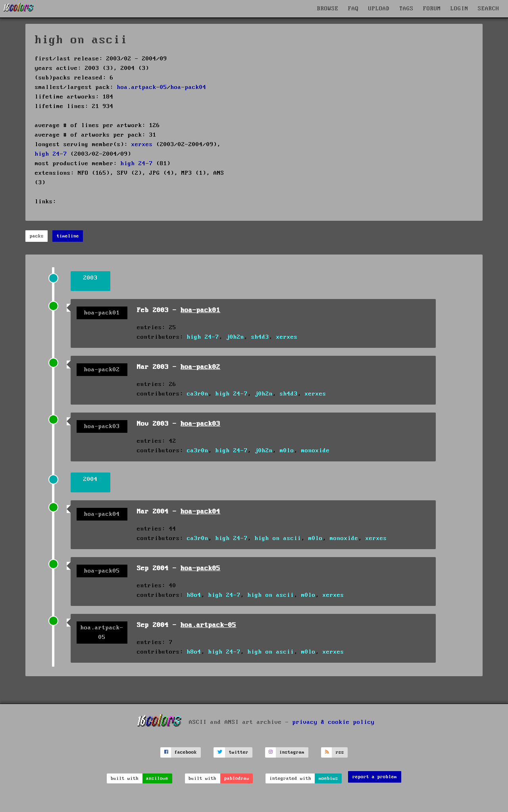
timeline (68, 236)
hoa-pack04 (189, 87)
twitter (239, 752)
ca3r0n (198, 394)
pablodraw (237, 778)
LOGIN (459, 9)
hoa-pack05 (200, 568)
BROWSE (328, 9)
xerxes (142, 145)
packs (37, 236)
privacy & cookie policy (334, 722)
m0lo (287, 451)
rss (340, 752)
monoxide (316, 451)
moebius (328, 778)
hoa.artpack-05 (142, 87)
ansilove (157, 778)
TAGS (406, 9)
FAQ (353, 9)
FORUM (432, 9)
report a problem (375, 777)
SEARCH (489, 9)
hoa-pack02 (200, 367)
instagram (292, 752)
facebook (186, 752)
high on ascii (278, 538)
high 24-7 (51, 154)
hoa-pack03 (200, 424)
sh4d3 (260, 337)
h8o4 (194, 595)
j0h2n (235, 337)
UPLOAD (379, 9)
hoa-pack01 (200, 310)
